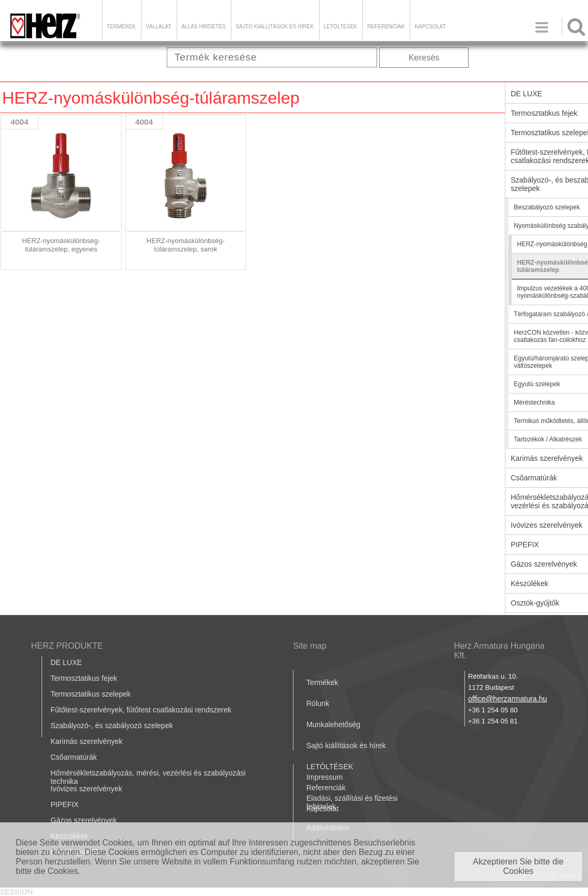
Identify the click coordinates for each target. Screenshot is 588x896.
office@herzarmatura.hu (508, 699)
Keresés (424, 58)
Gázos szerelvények (84, 820)
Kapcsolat (430, 27)
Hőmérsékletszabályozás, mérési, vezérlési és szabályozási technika (148, 777)
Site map (310, 646)
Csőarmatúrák (74, 757)
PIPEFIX (65, 804)
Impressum (324, 777)
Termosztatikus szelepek (91, 694)
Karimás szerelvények (87, 741)
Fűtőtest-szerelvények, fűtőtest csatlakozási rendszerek (141, 710)
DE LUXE (66, 662)
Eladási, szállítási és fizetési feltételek (352, 802)
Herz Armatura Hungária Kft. (499, 651)
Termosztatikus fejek (84, 678)
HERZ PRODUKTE (67, 646)
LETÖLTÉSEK (341, 27)
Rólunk (318, 703)
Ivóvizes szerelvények (86, 789)
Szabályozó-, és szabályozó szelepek (112, 726)
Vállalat (159, 27)
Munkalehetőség (333, 724)
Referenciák (386, 27)
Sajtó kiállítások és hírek (275, 27)
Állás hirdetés (204, 27)
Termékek (121, 27)
